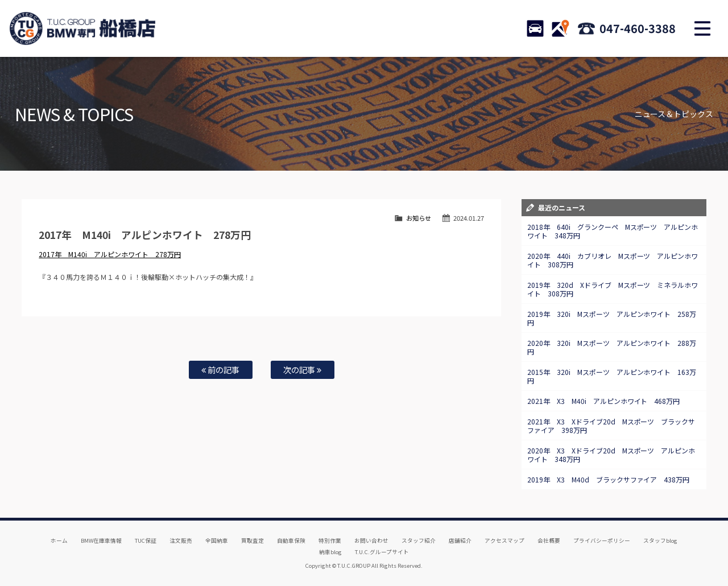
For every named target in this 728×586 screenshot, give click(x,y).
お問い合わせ (371, 540)
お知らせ (419, 218)
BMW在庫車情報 (101, 540)
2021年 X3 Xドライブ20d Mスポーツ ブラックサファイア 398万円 (611, 426)
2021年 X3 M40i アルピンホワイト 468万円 (604, 401)
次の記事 (302, 370)
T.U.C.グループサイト (382, 552)
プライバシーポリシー (602, 540)
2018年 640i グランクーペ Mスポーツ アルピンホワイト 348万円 (613, 231)
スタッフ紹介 (419, 540)
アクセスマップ (504, 540)
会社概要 (549, 540)
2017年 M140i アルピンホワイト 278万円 (110, 254)
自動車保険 (291, 540)
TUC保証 (146, 540)
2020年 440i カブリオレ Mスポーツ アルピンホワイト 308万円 (613, 260)
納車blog (330, 552)
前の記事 (220, 370)
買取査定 (253, 540)
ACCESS (560, 28)
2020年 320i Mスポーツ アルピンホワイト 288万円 (612, 347)
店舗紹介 (460, 540)
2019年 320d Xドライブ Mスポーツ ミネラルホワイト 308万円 (613, 289)
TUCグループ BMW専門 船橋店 (82, 28)
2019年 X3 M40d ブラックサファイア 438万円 (609, 479)
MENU (702, 28)
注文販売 (181, 540)
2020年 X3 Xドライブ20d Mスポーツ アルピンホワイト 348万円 (611, 455)
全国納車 (217, 540)
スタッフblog (660, 540)
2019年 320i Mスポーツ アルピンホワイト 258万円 (612, 318)
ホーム (59, 540)
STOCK (535, 28)
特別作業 (330, 540)
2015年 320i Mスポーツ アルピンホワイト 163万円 (612, 376)
